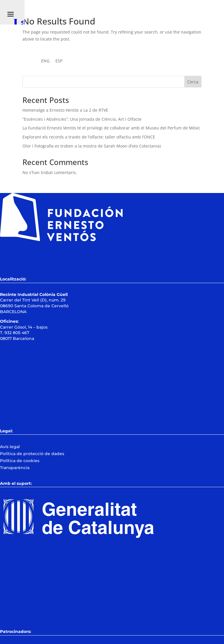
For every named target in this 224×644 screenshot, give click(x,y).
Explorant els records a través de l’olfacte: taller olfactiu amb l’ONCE (89, 137)
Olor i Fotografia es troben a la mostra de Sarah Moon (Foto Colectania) (92, 146)
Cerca (193, 82)
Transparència (15, 468)
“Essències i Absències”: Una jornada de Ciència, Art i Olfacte (82, 119)
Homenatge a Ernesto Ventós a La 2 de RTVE (65, 110)
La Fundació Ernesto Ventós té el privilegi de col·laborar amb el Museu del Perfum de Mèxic (111, 128)
